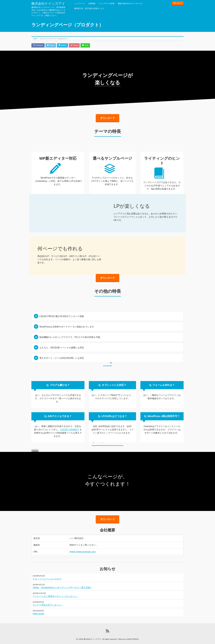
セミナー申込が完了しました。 (48, 601)
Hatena (64, 45)
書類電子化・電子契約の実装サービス (89, 8)
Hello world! (38, 609)
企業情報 (92, 4)
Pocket (76, 45)
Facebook (38, 45)
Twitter (51, 45)
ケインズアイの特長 (107, 4)
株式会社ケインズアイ (48, 4)
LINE (88, 45)
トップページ (80, 4)
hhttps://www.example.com (83, 547)
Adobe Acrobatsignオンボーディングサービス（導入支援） (62, 583)
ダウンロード (178, 3)
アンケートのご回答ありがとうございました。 (56, 592)
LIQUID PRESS (132, 635)
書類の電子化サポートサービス (130, 4)
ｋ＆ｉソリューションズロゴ (47, 574)
